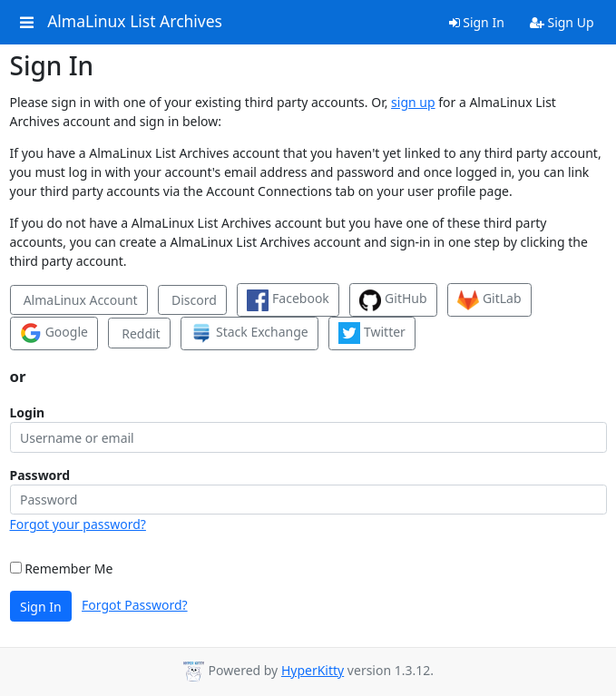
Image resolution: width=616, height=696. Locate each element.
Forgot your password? (78, 524)
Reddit (140, 333)
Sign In (477, 22)
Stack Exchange (249, 333)
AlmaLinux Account (79, 300)
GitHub (393, 300)
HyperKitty (313, 670)
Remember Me (62, 569)
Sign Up (562, 22)
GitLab (489, 300)
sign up (413, 102)
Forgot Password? (135, 605)
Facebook (288, 300)
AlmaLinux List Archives (135, 22)
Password (40, 475)
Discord (192, 300)
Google (54, 333)
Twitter (372, 333)
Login (28, 412)
